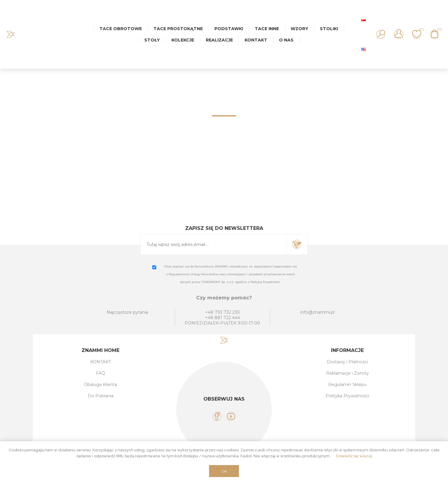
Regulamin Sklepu (347, 384)
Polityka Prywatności (347, 396)
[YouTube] (231, 416)
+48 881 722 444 (223, 318)
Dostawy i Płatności (347, 362)
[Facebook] (217, 416)
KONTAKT (101, 362)
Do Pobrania (101, 396)
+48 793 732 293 (223, 312)
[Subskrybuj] (214, 244)
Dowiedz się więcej (354, 456)
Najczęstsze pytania (127, 312)
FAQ (101, 373)
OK (224, 471)
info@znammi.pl (317, 312)
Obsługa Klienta (101, 384)
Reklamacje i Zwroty (347, 373)
